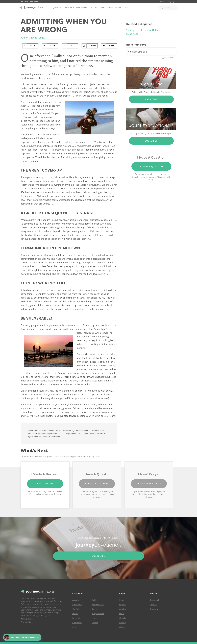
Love (94, 618)
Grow (102, 8)
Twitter (153, 605)
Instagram (155, 609)
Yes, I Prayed (45, 484)
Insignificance (98, 614)
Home (122, 600)
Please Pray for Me (149, 484)
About (122, 627)
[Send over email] (109, 46)
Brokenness (77, 605)
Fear (74, 627)
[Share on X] (50, 46)
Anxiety (76, 600)
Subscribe (151, 141)
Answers (123, 605)
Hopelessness (98, 605)
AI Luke (94, 8)
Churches (123, 618)
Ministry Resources (29, 2)
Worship (123, 623)
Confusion (77, 609)
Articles (122, 609)
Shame (95, 623)
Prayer (110, 8)
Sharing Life (132, 30)
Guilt (94, 600)
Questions (57, 8)
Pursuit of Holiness (151, 30)
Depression (77, 618)
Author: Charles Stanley (33, 38)
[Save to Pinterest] (70, 46)
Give (126, 8)
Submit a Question (151, 166)
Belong (118, 8)
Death (75, 614)
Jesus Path (69, 8)
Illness (94, 609)
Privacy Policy (27, 619)
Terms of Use (26, 622)
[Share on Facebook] (30, 46)
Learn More (151, 99)
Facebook (155, 600)
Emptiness (77, 623)
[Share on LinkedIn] (90, 46)
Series (122, 614)
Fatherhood (132, 34)
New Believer (82, 8)
